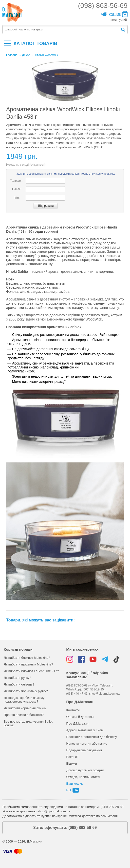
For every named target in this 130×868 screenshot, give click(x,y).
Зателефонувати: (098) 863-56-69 (65, 828)
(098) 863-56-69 (103, 6)
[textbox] (61, 30)
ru (69, 790)
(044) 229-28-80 (112, 807)
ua (76, 790)
